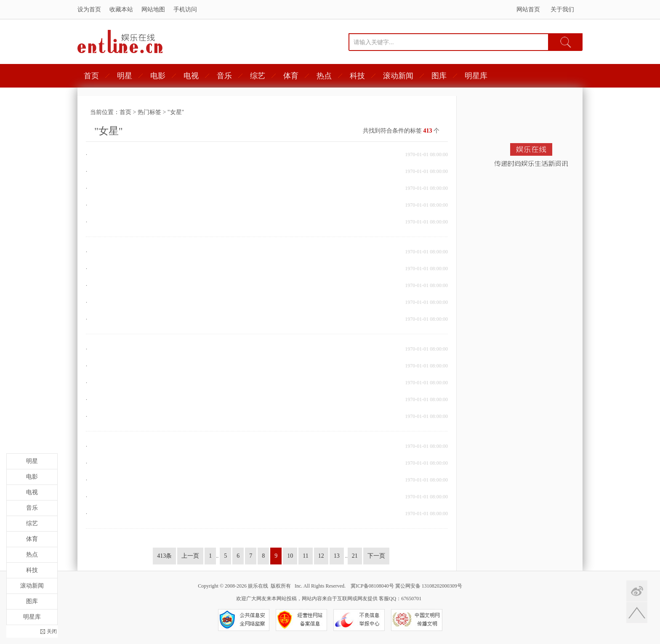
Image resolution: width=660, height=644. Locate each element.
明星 (125, 76)
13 (337, 556)
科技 (357, 76)
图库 (439, 76)
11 (305, 556)
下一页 (376, 556)
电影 (158, 76)
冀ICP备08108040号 (372, 586)
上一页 (190, 556)
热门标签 (149, 112)
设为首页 (89, 9)
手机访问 (185, 9)
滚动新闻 (398, 76)
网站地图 (153, 9)
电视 (191, 76)
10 (290, 556)
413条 (164, 556)
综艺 (258, 76)
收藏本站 (121, 9)
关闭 (52, 631)
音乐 (224, 76)
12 (321, 556)
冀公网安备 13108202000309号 (429, 586)
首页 (91, 76)
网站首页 (528, 9)
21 (355, 556)
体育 (291, 76)
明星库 (476, 76)
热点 (324, 76)
